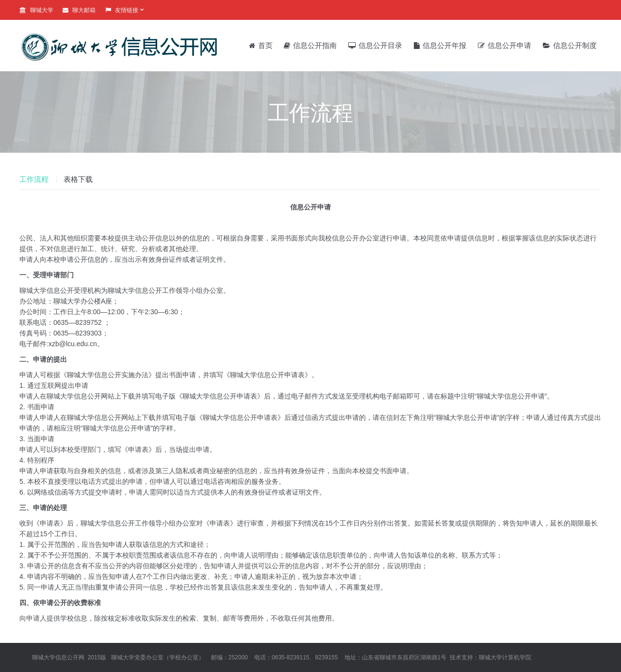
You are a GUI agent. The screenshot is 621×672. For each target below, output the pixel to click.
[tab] (38, 179)
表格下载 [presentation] (78, 179)
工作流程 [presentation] (34, 179)
